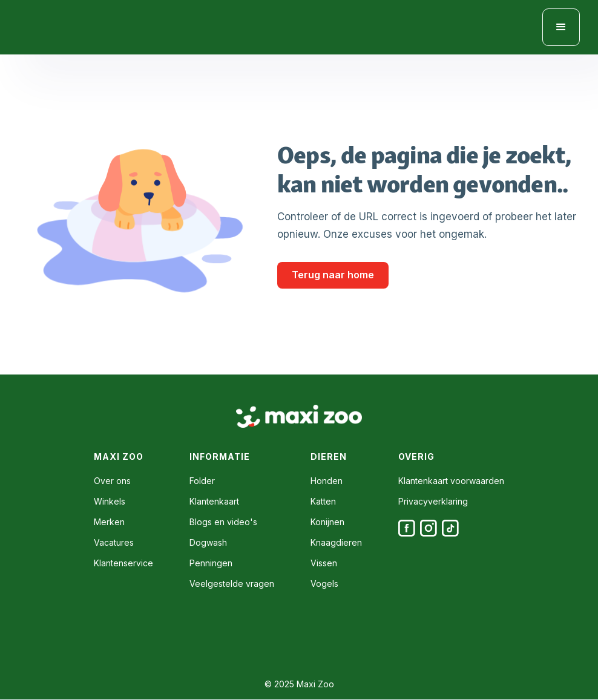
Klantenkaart (214, 502)
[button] (561, 27)
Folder (202, 481)
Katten (323, 502)
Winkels (110, 502)
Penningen (211, 563)
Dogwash (208, 543)
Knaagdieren (336, 543)
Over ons (112, 481)
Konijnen (327, 522)
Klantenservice (123, 563)
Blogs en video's (223, 522)
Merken (109, 522)
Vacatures (114, 543)
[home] (73, 27)
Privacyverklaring (433, 502)
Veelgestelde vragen (232, 584)
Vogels (324, 584)
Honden (327, 481)
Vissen (324, 563)
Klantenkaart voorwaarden (451, 481)
